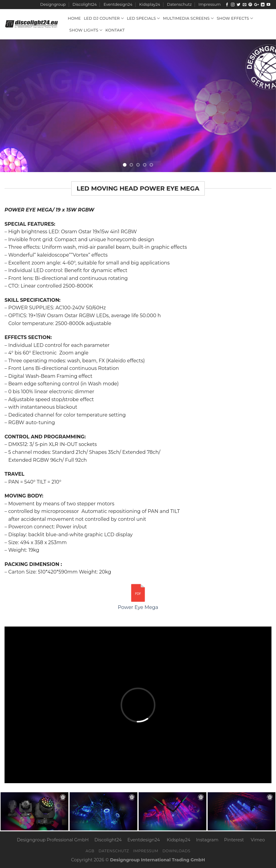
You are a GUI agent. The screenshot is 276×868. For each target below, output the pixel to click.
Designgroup (53, 4)
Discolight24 (85, 4)
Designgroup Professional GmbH (53, 840)
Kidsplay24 (150, 4)
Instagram (207, 840)
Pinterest (234, 840)
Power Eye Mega (138, 596)
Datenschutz (179, 4)
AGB (90, 851)
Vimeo (258, 840)
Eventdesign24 (118, 4)
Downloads (177, 851)
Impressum (210, 4)
